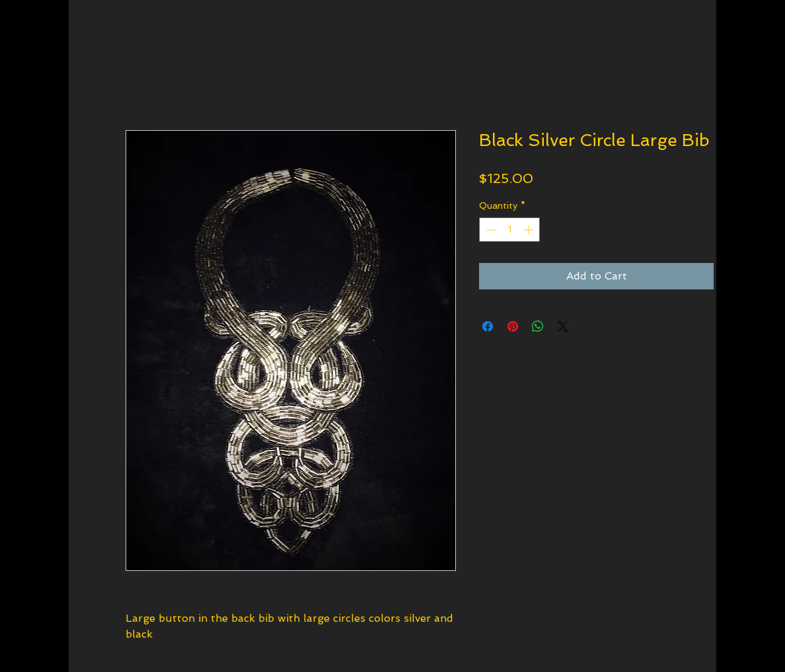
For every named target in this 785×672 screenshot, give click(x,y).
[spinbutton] (509, 230)
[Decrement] (489, 230)
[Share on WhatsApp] (538, 326)
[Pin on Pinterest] (513, 326)
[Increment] (530, 230)
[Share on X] (563, 326)
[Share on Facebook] (488, 326)
